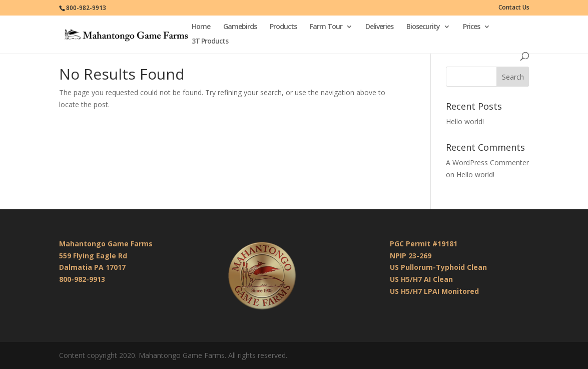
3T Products (210, 42)
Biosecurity (423, 27)
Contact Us (514, 8)
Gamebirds (240, 27)
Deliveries (379, 27)
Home (201, 27)
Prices (471, 27)
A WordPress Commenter (487, 162)
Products (283, 27)
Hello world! (465, 121)
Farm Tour (326, 27)
